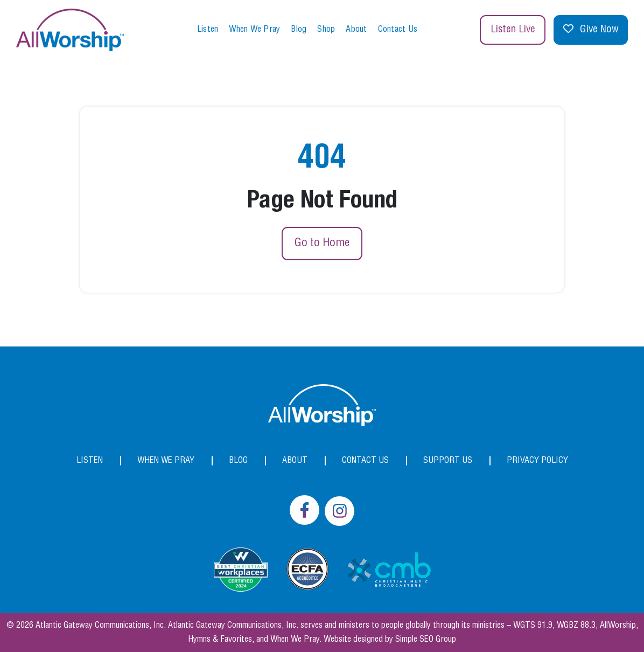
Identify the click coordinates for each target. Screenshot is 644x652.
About (356, 29)
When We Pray (254, 29)
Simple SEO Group (426, 639)
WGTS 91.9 (533, 625)
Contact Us (398, 29)
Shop (326, 29)
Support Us (448, 460)
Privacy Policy (537, 460)
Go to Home (322, 243)
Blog (299, 29)
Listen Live (513, 30)
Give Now (591, 30)
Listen (208, 29)
